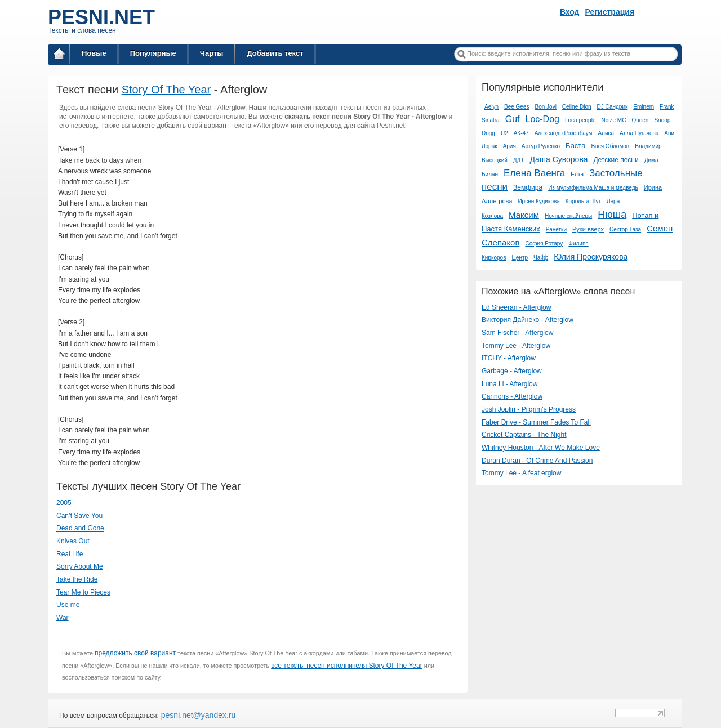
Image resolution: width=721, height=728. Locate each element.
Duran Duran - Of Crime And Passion (537, 461)
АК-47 (521, 133)
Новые (94, 53)
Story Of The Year (166, 90)
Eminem (644, 107)
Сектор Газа (625, 229)
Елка (577, 174)
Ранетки (556, 229)
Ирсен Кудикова (538, 201)
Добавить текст (275, 53)
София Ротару (544, 244)
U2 (504, 133)
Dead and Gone (80, 528)
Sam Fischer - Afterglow (517, 333)
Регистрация (610, 12)
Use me (68, 605)
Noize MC (613, 120)
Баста (575, 146)
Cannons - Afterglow (512, 396)
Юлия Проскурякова (591, 257)
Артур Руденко (541, 146)
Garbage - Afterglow (512, 371)
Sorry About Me (80, 566)
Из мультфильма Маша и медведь (593, 188)
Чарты (212, 53)
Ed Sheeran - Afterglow (516, 307)
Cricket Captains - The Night (524, 435)
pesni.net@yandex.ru (197, 715)
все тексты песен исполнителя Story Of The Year (347, 666)
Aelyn (491, 107)
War (63, 618)
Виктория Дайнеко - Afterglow (528, 320)
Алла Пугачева (639, 133)
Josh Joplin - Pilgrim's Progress (529, 409)
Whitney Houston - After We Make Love (541, 448)
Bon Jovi (546, 107)
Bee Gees (517, 107)
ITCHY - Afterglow (509, 358)
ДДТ (519, 160)
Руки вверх (588, 229)
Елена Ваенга (534, 173)
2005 (64, 503)
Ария (509, 146)
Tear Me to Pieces (83, 592)
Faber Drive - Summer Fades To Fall (536, 422)
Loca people (580, 120)
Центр (520, 258)
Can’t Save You (79, 516)
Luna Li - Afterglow (509, 384)
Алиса (606, 133)
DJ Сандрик (613, 107)
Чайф (541, 258)
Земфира (528, 187)
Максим (524, 215)
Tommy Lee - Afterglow (516, 346)
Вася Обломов (610, 146)
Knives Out (73, 541)
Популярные (153, 53)
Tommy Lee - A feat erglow (521, 473)
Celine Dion (577, 107)
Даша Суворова (558, 159)
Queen (640, 120)
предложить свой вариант (135, 653)
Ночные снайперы (568, 216)
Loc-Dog (542, 119)
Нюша (612, 215)
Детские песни (616, 160)
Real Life (70, 554)
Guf (513, 119)
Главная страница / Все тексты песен (59, 55)
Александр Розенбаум (564, 133)
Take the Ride (77, 579)
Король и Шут (583, 201)
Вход (570, 12)
